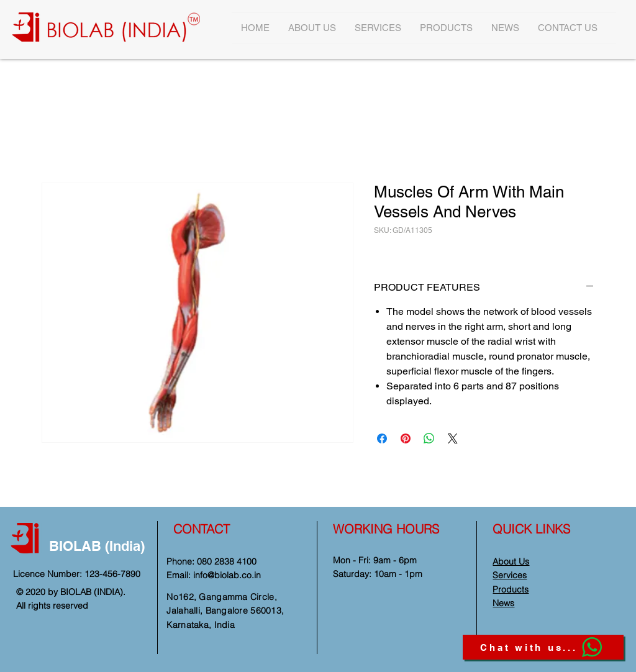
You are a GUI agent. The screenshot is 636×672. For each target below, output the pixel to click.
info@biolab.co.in (227, 575)
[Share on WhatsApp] (429, 438)
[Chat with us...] (543, 647)
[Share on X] (453, 438)
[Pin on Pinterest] (406, 438)
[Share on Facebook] (382, 438)
